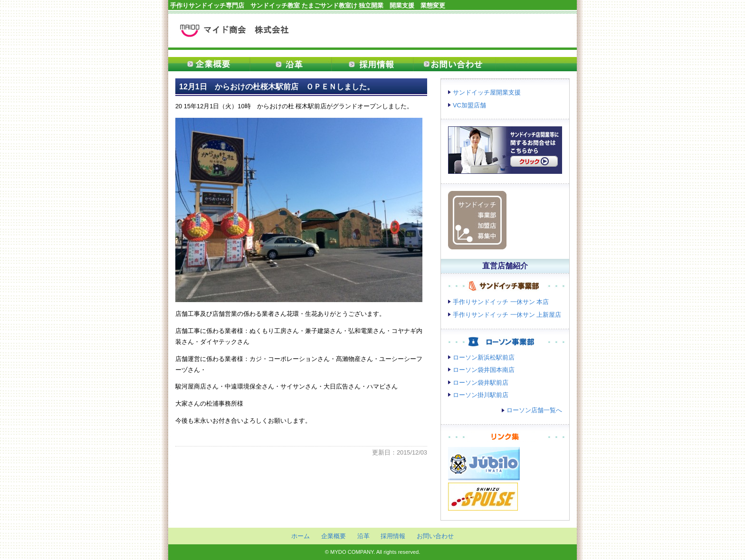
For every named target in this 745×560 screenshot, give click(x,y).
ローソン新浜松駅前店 (484, 357)
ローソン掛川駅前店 (481, 395)
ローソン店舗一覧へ (534, 410)
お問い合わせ (454, 64)
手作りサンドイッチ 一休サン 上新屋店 (507, 315)
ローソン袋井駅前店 (481, 383)
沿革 (291, 64)
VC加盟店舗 (469, 105)
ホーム (301, 536)
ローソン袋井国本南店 (484, 370)
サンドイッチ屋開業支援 (487, 92)
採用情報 (372, 64)
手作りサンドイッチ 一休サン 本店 (501, 302)
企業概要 (209, 64)
